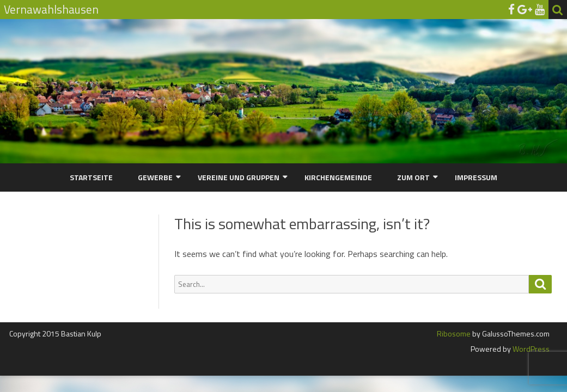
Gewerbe (155, 177)
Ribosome (454, 333)
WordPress (530, 349)
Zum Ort (413, 177)
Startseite (91, 177)
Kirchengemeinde (338, 177)
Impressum (476, 177)
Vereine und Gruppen (239, 177)
